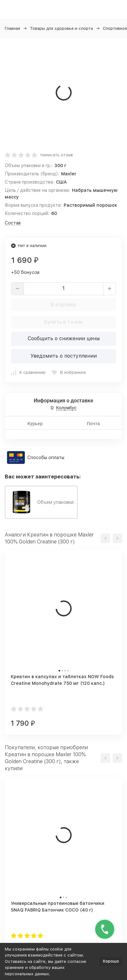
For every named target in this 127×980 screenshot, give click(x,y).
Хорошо (111, 961)
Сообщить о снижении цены (64, 338)
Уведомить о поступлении (64, 356)
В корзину (63, 305)
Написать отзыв (57, 155)
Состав (13, 223)
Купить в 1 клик (64, 322)
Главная (12, 28)
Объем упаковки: (41, 502)
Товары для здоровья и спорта (61, 28)
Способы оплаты (46, 458)
